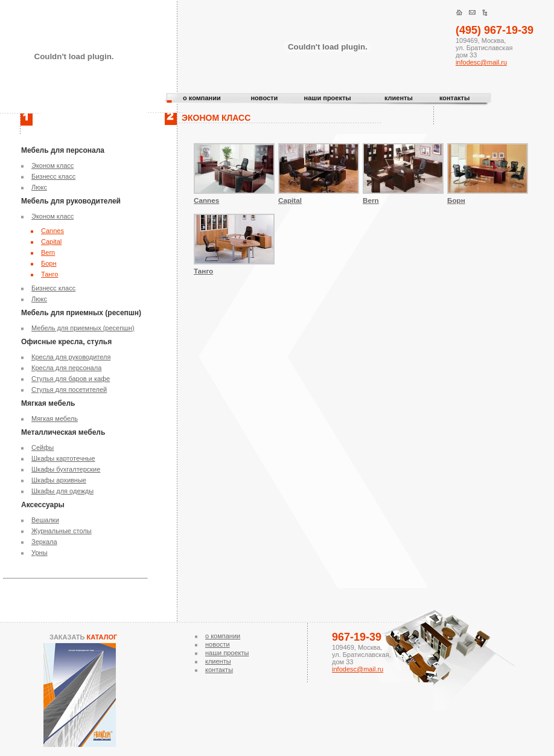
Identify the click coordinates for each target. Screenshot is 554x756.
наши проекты (327, 98)
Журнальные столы (62, 531)
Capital (51, 242)
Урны (40, 553)
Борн (49, 263)
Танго (49, 274)
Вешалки (45, 520)
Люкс (39, 187)
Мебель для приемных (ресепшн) (83, 328)
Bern (48, 252)
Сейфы (43, 447)
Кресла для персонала (66, 368)
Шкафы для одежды (62, 491)
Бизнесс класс (53, 176)
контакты (455, 98)
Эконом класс (53, 165)
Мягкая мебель (55, 418)
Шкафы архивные (59, 480)
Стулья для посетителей (69, 389)
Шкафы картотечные (63, 458)
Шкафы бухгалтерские (66, 469)
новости (264, 98)
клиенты (399, 98)
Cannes (53, 231)
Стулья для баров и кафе (71, 379)
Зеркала (44, 542)
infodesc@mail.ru (481, 62)
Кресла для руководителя (71, 357)
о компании (202, 98)
